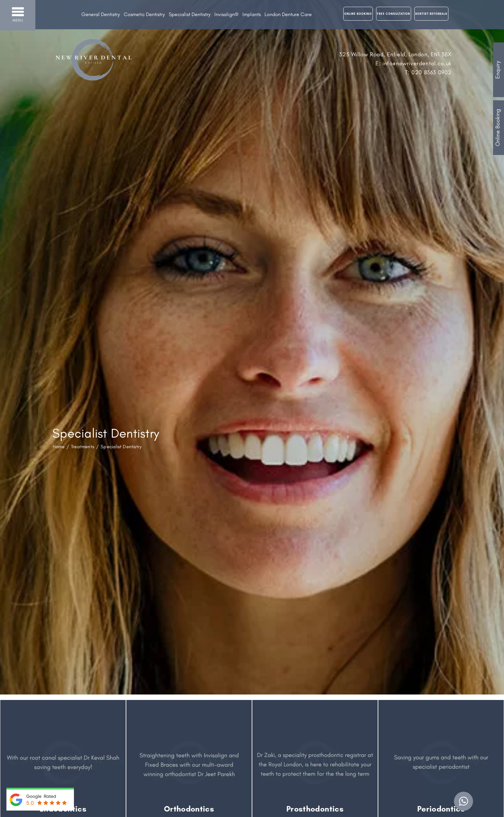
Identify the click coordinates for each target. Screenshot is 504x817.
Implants (252, 14)
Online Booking (498, 128)
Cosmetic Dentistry (144, 14)
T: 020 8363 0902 (428, 72)
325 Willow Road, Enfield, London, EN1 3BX (395, 54)
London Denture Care (288, 14)
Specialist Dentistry (190, 14)
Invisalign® (226, 14)
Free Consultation (394, 14)
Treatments (83, 447)
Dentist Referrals (431, 14)
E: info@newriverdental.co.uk (414, 63)
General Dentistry (101, 14)
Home (59, 447)
